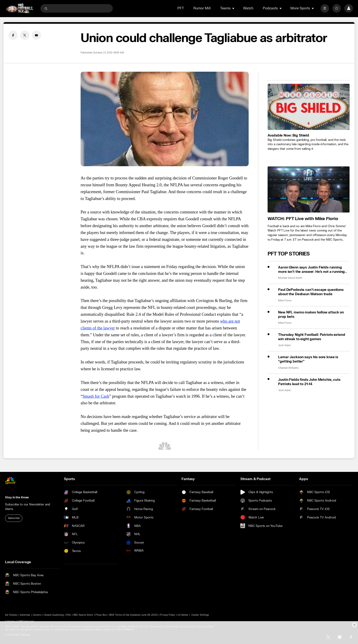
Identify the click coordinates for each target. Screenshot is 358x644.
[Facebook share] (13, 35)
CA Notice (183, 615)
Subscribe (14, 518)
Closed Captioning (54, 615)
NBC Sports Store (83, 615)
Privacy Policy (167, 615)
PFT (181, 8)
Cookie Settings (200, 615)
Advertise (25, 615)
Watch (248, 8)
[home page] (20, 8)
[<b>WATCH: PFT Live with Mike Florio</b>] (309, 189)
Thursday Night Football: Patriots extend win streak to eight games (312, 337)
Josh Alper (284, 345)
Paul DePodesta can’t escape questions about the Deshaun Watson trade (311, 292)
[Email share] (37, 35)
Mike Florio (285, 301)
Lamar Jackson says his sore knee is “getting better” (308, 359)
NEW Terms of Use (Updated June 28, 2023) (133, 615)
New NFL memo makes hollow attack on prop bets (311, 315)
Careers (37, 615)
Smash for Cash (96, 396)
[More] (325, 8)
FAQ (68, 615)
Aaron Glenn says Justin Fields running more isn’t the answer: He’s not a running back (311, 270)
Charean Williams (288, 368)
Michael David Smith (290, 278)
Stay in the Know (17, 497)
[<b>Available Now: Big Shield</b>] (309, 107)
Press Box (101, 615)
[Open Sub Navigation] (234, 8)
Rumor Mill (202, 8)
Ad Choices (11, 615)
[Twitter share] (25, 35)
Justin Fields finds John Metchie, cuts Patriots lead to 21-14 (309, 382)
